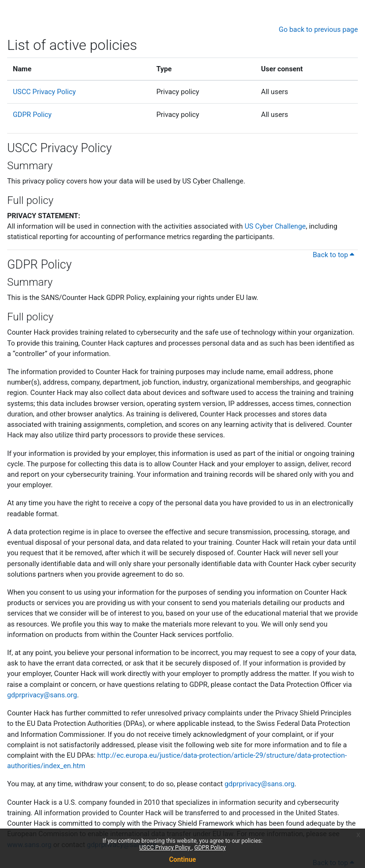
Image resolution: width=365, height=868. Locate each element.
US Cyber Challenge (275, 226)
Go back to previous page (318, 29)
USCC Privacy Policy (165, 848)
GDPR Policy (210, 848)
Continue (183, 859)
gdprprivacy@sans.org (42, 695)
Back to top (333, 255)
